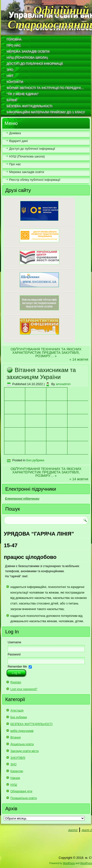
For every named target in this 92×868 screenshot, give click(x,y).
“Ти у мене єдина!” (23, 94)
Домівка (15, 133)
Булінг (12, 100)
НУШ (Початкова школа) (27, 57)
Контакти (15, 82)
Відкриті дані (19, 141)
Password (14, 654)
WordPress (69, 863)
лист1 (73, 830)
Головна (14, 39)
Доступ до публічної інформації (35, 63)
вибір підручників (22, 731)
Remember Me (17, 667)
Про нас (14, 45)
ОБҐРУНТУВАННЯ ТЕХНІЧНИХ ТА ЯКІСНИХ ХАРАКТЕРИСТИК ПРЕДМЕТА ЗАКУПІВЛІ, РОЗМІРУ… (46, 353)
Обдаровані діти (21, 791)
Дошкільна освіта (22, 744)
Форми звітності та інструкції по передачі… (45, 88)
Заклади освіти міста (25, 751)
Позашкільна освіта (24, 798)
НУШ (14, 785)
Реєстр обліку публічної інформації (35, 180)
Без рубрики (35, 460)
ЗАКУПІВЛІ (18, 758)
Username (14, 642)
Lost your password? (24, 689)
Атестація (17, 711)
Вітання (16, 737)
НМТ (10, 76)
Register (16, 682)
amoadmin (63, 384)
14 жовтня (80, 359)
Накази (15, 778)
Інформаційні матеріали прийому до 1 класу (46, 112)
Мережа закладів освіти (28, 51)
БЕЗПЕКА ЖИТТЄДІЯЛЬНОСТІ (29, 106)
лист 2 (87, 830)
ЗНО (10, 70)
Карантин (17, 771)
